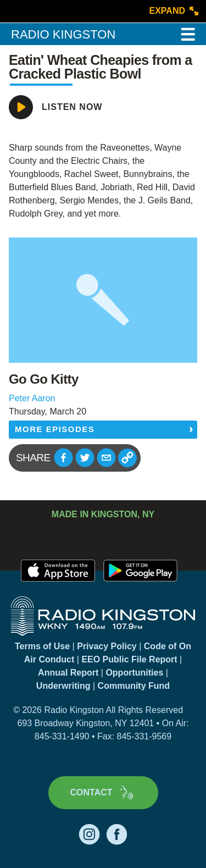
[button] (63, 458)
